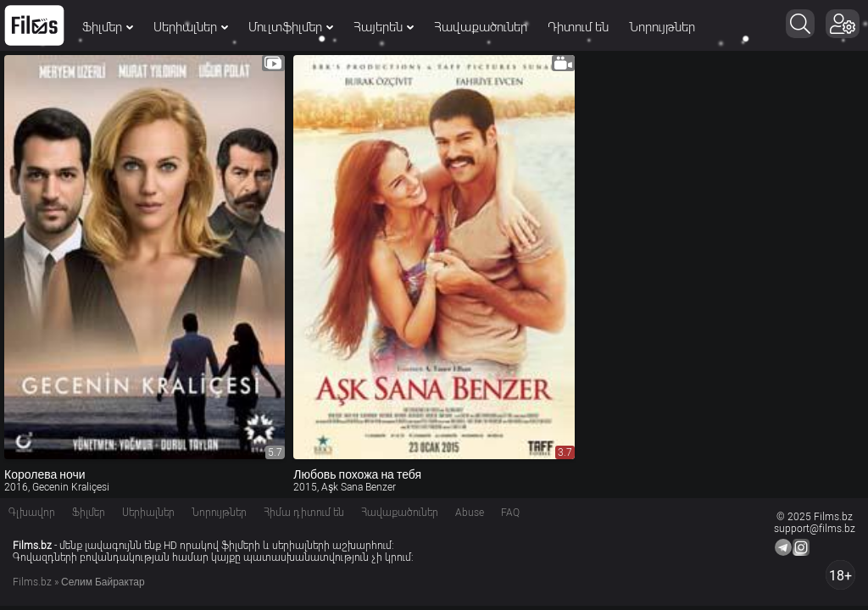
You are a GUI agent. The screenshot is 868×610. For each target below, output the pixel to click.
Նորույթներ (662, 27)
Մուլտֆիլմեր (291, 27)
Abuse (470, 513)
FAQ (510, 513)
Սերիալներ (191, 27)
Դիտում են (578, 27)
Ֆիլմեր (108, 27)
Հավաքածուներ (481, 27)
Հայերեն (384, 27)
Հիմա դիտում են (304, 513)
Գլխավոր (32, 513)
